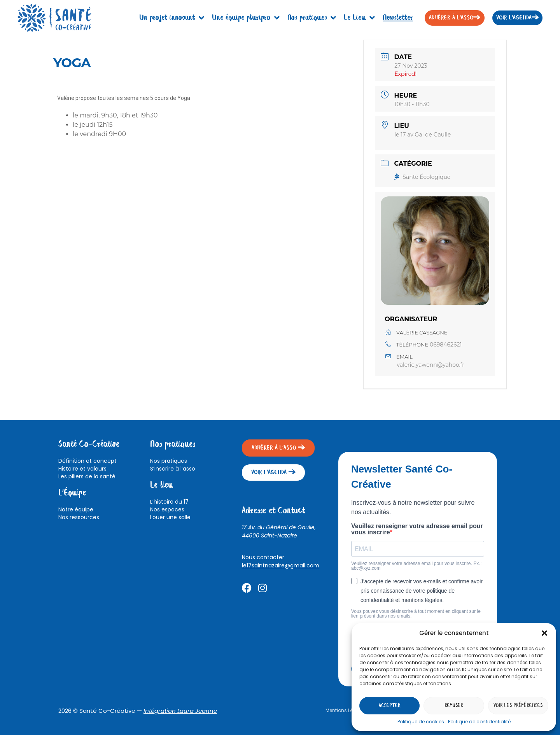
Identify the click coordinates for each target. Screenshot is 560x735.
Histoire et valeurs (82, 469)
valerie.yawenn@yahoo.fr (430, 365)
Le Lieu (359, 18)
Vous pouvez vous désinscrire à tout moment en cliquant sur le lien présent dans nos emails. (416, 614)
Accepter (390, 706)
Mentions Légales (346, 710)
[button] (544, 633)
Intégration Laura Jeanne (180, 711)
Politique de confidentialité (479, 722)
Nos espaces (167, 509)
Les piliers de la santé (87, 476)
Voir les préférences (518, 706)
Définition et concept (87, 461)
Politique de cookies (421, 722)
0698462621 (446, 345)
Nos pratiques (312, 18)
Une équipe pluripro (246, 18)
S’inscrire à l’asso (173, 469)
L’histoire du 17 (169, 502)
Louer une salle (170, 517)
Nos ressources (79, 517)
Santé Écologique (422, 177)
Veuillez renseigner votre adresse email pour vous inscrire (417, 529)
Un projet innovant (172, 18)
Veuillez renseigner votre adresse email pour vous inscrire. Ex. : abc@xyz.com (417, 566)
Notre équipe (76, 509)
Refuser (454, 706)
